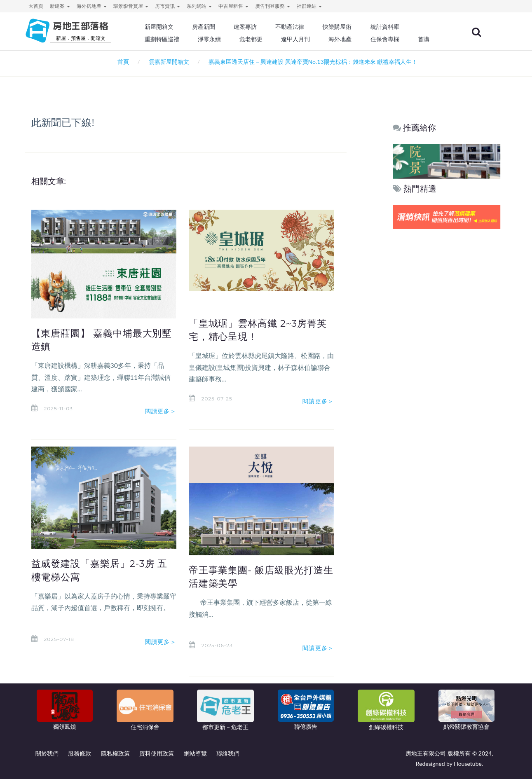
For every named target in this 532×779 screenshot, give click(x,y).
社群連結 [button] (309, 6)
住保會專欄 (387, 39)
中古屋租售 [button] (233, 6)
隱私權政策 (115, 753)
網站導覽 (195, 753)
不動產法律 (293, 27)
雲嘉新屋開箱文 (169, 62)
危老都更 (254, 39)
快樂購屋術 (340, 27)
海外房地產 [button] (92, 6)
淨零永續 (213, 39)
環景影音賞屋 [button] (131, 6)
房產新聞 (207, 27)
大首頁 (36, 6)
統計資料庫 (387, 27)
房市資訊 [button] (168, 6)
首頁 (122, 62)
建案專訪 (248, 27)
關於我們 (47, 753)
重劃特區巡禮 (165, 39)
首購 (426, 39)
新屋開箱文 (162, 27)
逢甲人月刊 (298, 39)
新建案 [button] (60, 6)
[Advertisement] (447, 357)
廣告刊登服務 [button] (273, 6)
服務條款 (80, 753)
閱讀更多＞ (161, 411)
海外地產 (343, 39)
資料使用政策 (157, 753)
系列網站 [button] (199, 6)
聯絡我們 (228, 753)
